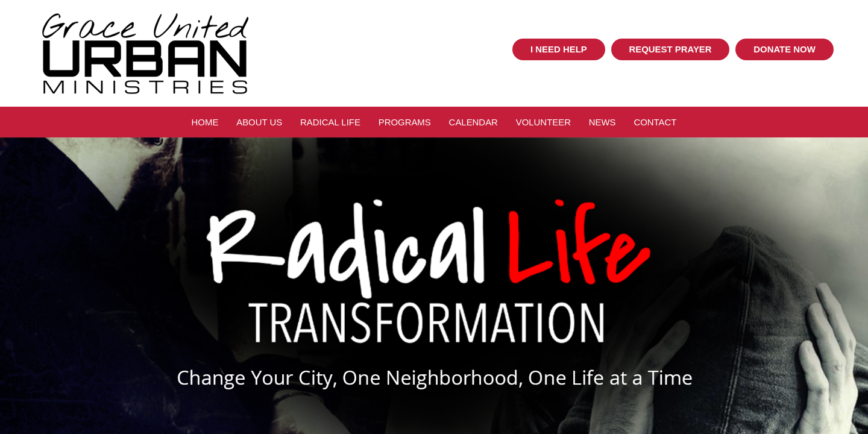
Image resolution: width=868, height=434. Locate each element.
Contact (655, 122)
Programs (405, 122)
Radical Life (330, 122)
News (602, 122)
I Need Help (559, 49)
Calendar (473, 122)
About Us (259, 122)
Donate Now (785, 49)
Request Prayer (670, 49)
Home (205, 122)
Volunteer (543, 122)
